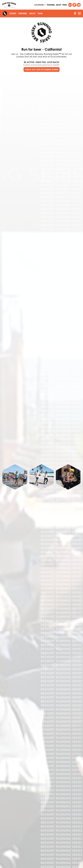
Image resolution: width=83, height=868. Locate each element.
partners (51, 5)
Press (65, 5)
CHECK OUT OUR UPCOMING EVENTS (42, 70)
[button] (40, 5)
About (59, 5)
